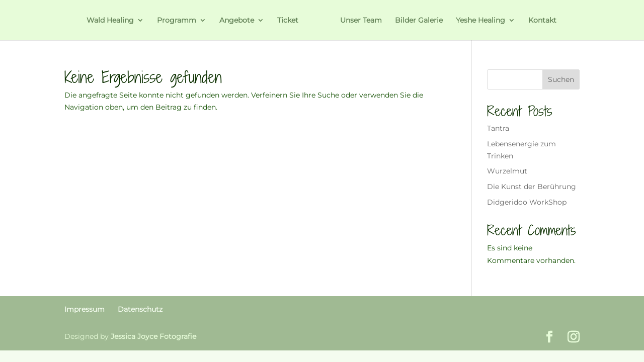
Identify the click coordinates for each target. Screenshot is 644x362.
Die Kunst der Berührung (532, 187)
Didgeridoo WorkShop (527, 202)
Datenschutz (140, 309)
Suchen (561, 79)
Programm (177, 21)
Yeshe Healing (480, 21)
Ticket (288, 21)
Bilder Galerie (419, 21)
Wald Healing (110, 21)
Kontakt (542, 21)
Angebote (237, 21)
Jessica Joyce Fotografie (153, 336)
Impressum (85, 309)
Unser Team (361, 21)
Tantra (498, 128)
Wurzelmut (507, 171)
